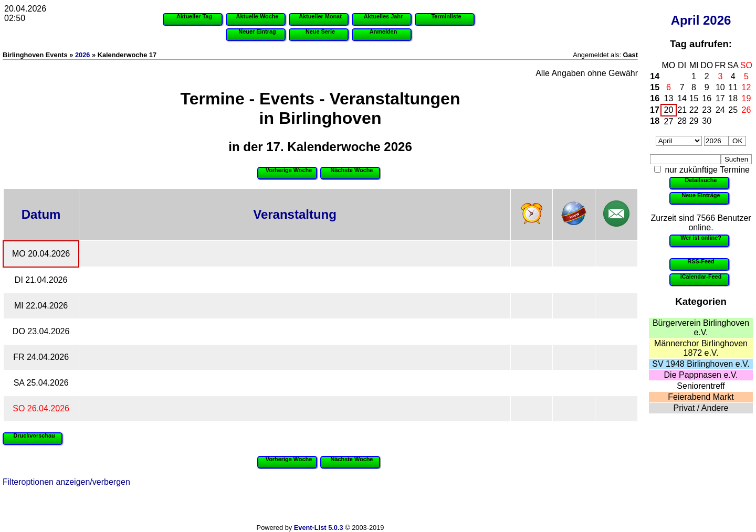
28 (682, 121)
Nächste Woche (352, 170)
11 (733, 87)
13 (669, 98)
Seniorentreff (701, 386)
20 (669, 110)
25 (733, 110)
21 (682, 110)
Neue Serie (320, 31)
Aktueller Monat (320, 16)
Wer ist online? (701, 238)
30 (707, 121)
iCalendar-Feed (701, 276)
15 (655, 87)
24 (720, 110)
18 (733, 98)
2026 (717, 20)
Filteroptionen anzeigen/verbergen (66, 482)
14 (655, 76)
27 (669, 121)
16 (655, 98)
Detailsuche (701, 180)
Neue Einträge (701, 195)
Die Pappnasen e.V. (701, 375)
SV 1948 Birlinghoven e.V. (701, 364)
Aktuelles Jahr (383, 16)
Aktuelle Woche (258, 16)
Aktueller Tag (194, 16)
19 (747, 98)
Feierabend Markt (701, 397)
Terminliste (446, 16)
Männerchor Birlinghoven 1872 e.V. (701, 348)
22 (694, 110)
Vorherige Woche (289, 170)
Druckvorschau (34, 435)
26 (747, 110)
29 (694, 121)
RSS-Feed (701, 261)
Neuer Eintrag (257, 31)
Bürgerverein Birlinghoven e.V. (701, 328)
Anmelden (384, 31)
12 (747, 87)
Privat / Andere (701, 408)
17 (720, 98)
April (685, 20)
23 (707, 110)
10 (720, 87)
